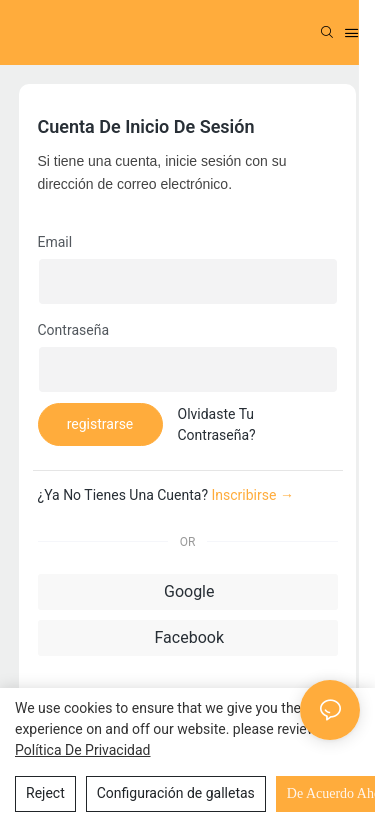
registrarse (100, 424)
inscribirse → (253, 495)
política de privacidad (83, 750)
